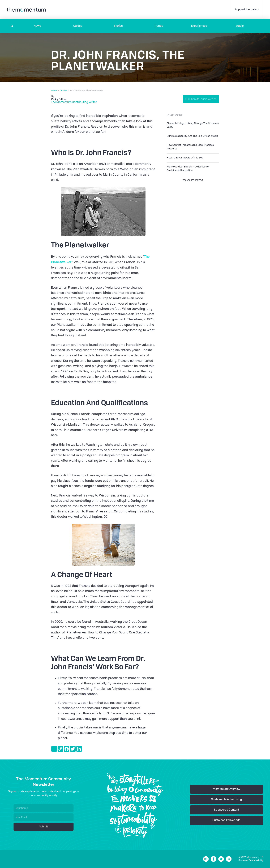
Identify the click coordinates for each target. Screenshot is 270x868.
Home (54, 91)
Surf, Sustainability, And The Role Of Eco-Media (192, 136)
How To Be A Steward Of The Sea (185, 158)
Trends (159, 26)
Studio (240, 26)
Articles (63, 91)
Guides (78, 26)
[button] (37, 26)
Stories (118, 26)
